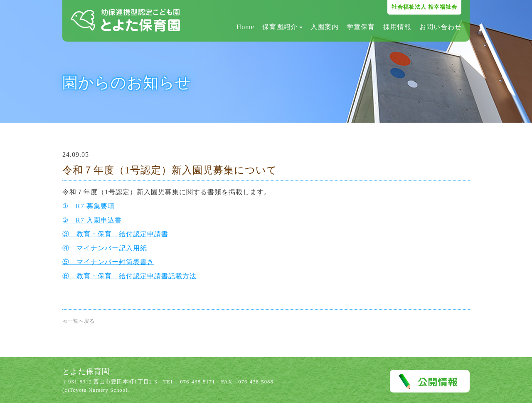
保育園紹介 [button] (282, 27)
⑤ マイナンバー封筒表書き (108, 262)
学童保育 (361, 27)
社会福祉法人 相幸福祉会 (424, 7)
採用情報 (397, 27)
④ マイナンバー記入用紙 (105, 248)
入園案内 (325, 27)
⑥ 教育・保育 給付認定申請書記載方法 (129, 276)
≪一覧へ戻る (79, 321)
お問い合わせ (441, 27)
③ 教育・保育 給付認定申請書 (115, 234)
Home (245, 27)
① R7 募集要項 (92, 206)
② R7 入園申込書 (92, 220)
